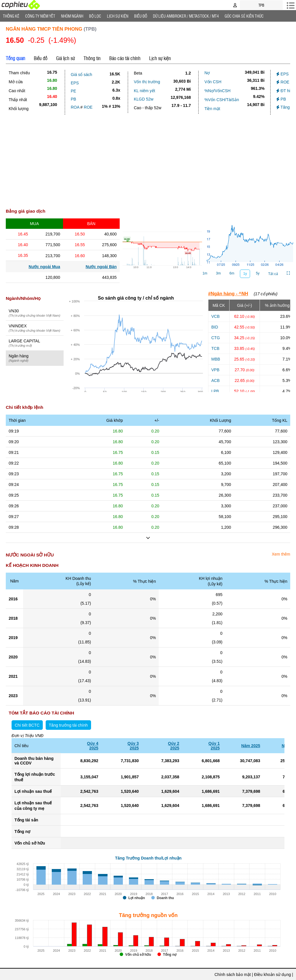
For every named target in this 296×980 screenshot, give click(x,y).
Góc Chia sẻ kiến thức (244, 16)
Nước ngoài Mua (44, 267)
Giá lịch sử (65, 58)
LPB (215, 391)
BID (215, 327)
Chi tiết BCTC (27, 725)
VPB (215, 370)
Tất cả (273, 274)
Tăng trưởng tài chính (68, 725)
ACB (215, 381)
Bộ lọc (95, 16)
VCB (215, 316)
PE (74, 91)
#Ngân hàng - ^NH (228, 294)
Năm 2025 (251, 746)
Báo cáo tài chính (125, 58)
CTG (216, 338)
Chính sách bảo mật (233, 975)
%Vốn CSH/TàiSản (222, 100)
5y (258, 273)
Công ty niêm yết (40, 16)
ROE (88, 107)
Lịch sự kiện (160, 58)
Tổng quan (15, 58)
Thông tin (92, 58)
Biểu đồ (141, 16)
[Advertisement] (148, 163)
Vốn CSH (213, 82)
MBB (216, 359)
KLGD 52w (144, 99)
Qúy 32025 (133, 746)
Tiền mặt (212, 109)
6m (232, 273)
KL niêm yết (145, 91)
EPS (75, 83)
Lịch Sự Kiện (118, 16)
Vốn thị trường (147, 82)
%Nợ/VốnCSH (217, 91)
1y (245, 274)
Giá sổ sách (82, 75)
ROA (75, 107)
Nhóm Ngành (72, 16)
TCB (215, 348)
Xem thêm (281, 554)
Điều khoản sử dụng (272, 975)
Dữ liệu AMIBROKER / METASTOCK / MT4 (186, 16)
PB (74, 99)
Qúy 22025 (174, 746)
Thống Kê (11, 16)
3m (218, 273)
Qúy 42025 (93, 746)
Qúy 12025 (214, 746)
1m (205, 273)
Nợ (207, 73)
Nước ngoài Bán (101, 267)
